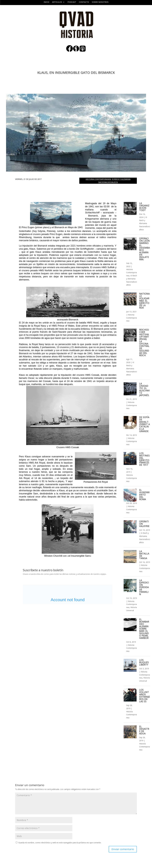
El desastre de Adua (144, 730)
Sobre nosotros (100, 2)
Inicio (46, 2)
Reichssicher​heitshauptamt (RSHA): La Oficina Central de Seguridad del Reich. (144, 342)
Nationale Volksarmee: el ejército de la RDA (144, 301)
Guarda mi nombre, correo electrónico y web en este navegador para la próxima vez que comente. (60, 843)
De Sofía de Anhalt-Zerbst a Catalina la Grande (144, 424)
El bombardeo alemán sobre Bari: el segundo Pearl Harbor (144, 629)
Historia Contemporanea (98, 179)
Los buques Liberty (144, 662)
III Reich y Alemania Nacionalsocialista (145, 223)
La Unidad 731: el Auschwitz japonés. (144, 389)
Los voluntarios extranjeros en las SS (145, 696)
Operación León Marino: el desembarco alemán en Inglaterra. (144, 249)
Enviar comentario (123, 849)
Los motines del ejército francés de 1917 (144, 459)
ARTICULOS (57, 2)
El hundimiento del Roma (144, 495)
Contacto (84, 2)
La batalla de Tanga (144, 555)
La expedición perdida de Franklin (144, 587)
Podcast (72, 2)
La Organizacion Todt (144, 207)
